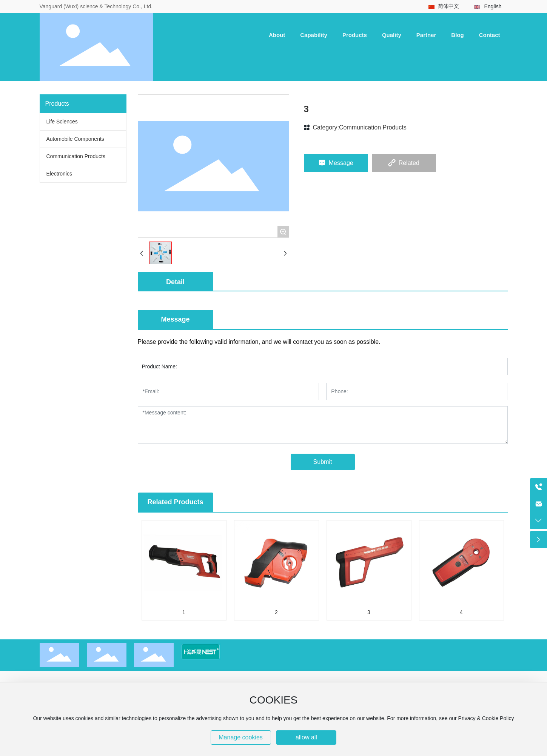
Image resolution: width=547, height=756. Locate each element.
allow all (306, 737)
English (493, 6)
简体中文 (448, 6)
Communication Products (373, 127)
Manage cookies (241, 737)
